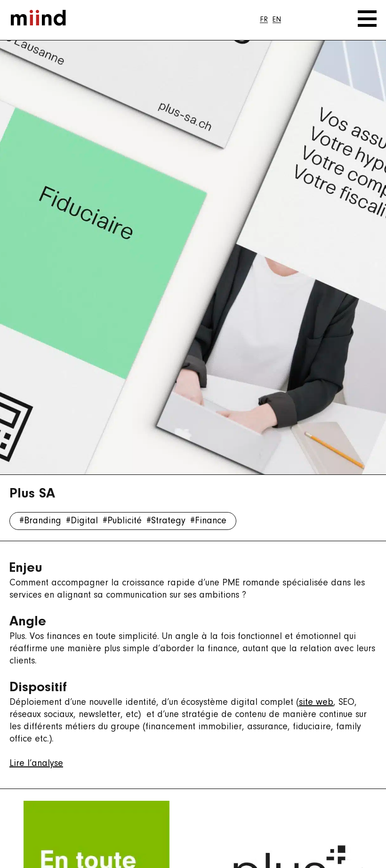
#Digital (82, 521)
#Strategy (166, 521)
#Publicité (122, 521)
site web (316, 702)
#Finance (208, 521)
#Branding (40, 521)
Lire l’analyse (36, 764)
